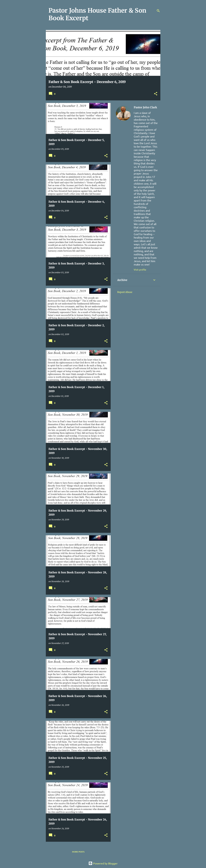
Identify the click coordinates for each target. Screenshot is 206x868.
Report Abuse (125, 292)
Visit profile (140, 270)
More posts (78, 852)
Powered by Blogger (103, 863)
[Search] (158, 11)
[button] (156, 94)
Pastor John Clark (145, 107)
